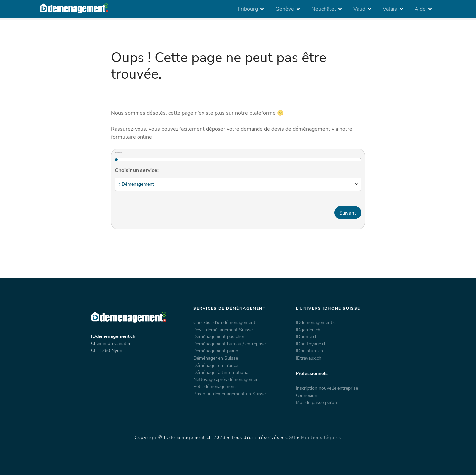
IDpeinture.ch (309, 351)
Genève (285, 9)
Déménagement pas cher (219, 336)
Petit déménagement (215, 386)
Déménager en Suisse (216, 358)
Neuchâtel (324, 9)
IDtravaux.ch (309, 358)
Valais (390, 9)
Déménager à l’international (221, 372)
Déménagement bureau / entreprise (230, 344)
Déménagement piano (216, 351)
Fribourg (248, 9)
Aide (420, 9)
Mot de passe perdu (316, 402)
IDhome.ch (307, 336)
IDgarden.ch (308, 330)
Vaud (359, 9)
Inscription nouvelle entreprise (327, 388)
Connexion (307, 395)
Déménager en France (216, 365)
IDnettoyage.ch (311, 344)
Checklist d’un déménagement (224, 322)
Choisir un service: (137, 170)
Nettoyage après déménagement (227, 379)
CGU (290, 438)
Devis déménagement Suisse (223, 330)
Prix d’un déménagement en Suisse (230, 394)
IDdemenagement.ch (317, 322)
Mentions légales (321, 438)
